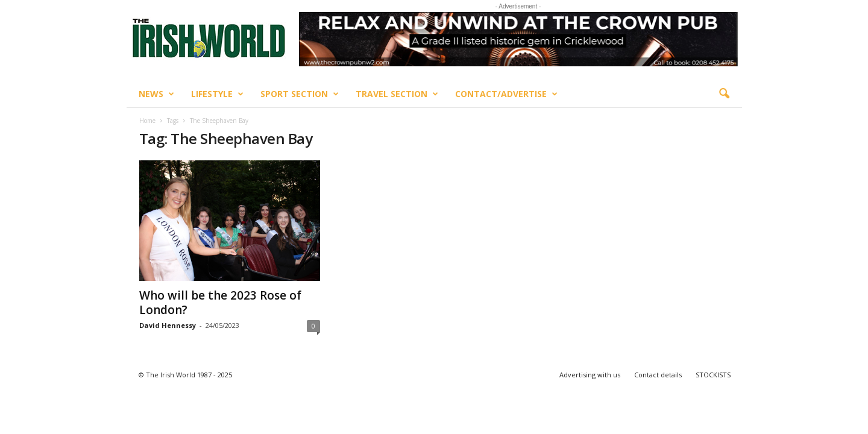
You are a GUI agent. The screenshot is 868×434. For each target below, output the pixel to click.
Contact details (658, 375)
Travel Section (397, 94)
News (156, 94)
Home (147, 121)
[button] (724, 94)
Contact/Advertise (506, 94)
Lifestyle (217, 94)
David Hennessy (168, 325)
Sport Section (300, 94)
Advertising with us (590, 375)
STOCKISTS (713, 375)
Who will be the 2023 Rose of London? (220, 303)
